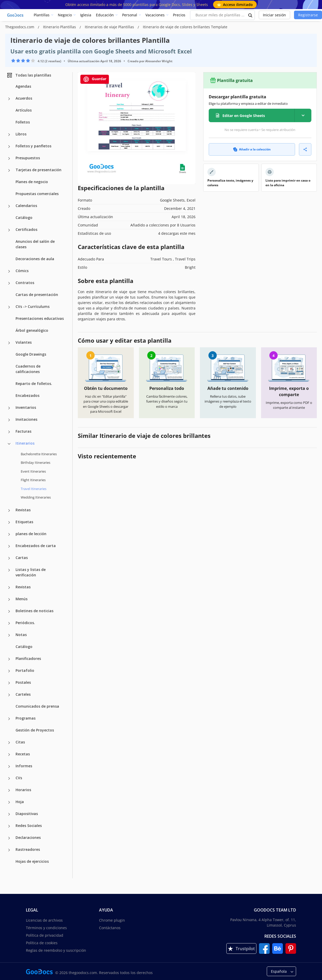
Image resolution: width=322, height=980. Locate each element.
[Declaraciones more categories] (9, 838)
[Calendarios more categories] (9, 206)
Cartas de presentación (37, 295)
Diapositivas (27, 814)
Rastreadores (28, 849)
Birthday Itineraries (36, 463)
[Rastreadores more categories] (9, 850)
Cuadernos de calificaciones (28, 369)
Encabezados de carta (36, 546)
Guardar (95, 79)
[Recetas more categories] (9, 755)
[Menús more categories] (9, 599)
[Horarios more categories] (9, 790)
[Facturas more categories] (9, 432)
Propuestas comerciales (37, 194)
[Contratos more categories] (9, 283)
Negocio (65, 15)
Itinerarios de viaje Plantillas (110, 27)
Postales (23, 682)
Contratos (25, 283)
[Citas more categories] (9, 743)
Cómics (22, 271)
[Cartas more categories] (9, 558)
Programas (26, 718)
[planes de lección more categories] (9, 534)
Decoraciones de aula (35, 259)
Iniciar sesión (274, 15)
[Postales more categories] (9, 683)
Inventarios (26, 407)
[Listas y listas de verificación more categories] (9, 570)
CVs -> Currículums (33, 306)
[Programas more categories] (9, 719)
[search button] (250, 15)
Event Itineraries (33, 471)
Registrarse (308, 15)
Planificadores (28, 658)
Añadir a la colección (252, 149)
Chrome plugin (112, 920)
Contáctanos (110, 928)
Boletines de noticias (34, 611)
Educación (105, 15)
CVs (19, 778)
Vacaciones (155, 15)
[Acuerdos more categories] (9, 99)
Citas (20, 742)
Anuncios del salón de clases (35, 244)
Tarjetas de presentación (38, 170)
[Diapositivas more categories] (9, 814)
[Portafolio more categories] (9, 671)
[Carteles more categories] (9, 695)
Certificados (26, 229)
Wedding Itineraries (36, 497)
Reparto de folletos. (34, 384)
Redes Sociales (29, 826)
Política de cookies (42, 943)
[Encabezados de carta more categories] (9, 546)
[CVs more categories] (9, 778)
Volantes (24, 342)
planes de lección (31, 534)
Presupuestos (28, 158)
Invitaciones (26, 419)
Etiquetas (24, 522)
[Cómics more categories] (9, 271)
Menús (22, 599)
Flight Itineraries (33, 480)
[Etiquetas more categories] (9, 522)
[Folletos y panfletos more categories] (9, 147)
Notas (21, 635)
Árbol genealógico (32, 330)
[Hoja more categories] (9, 802)
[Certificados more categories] (9, 230)
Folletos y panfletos (33, 146)
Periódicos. (25, 623)
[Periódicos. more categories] (9, 623)
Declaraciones (28, 837)
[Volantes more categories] (9, 343)
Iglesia (86, 15)
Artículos (24, 110)
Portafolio (25, 670)
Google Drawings (31, 354)
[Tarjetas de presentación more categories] (9, 170)
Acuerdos (24, 98)
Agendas (23, 86)
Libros (21, 134)
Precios (179, 15)
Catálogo (24, 218)
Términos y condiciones (46, 928)
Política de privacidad (45, 935)
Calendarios (26, 206)
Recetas (23, 754)
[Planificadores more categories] (9, 659)
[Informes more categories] (9, 767)
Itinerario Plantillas (60, 27)
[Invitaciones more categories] (9, 420)
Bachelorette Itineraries (39, 454)
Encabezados (27, 395)
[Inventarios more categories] (9, 408)
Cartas (22, 558)
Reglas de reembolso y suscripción (56, 950)
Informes (24, 766)
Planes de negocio (32, 182)
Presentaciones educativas (40, 318)
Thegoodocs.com (20, 27)
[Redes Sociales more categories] (9, 826)
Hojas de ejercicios (32, 861)
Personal (130, 15)
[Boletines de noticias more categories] (9, 611)
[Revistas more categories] (9, 510)
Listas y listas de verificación (31, 572)
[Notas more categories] (9, 635)
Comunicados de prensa (37, 706)
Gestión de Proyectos (35, 730)
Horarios (23, 790)
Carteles (23, 694)
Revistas (23, 510)
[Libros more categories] (9, 135)
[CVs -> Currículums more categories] (9, 307)
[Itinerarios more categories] (9, 444)
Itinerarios (25, 443)
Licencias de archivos (44, 920)
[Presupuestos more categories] (9, 158)
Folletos (23, 122)
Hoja (20, 802)
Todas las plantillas (29, 75)
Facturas (23, 431)
